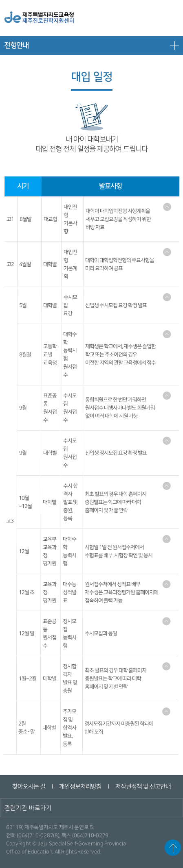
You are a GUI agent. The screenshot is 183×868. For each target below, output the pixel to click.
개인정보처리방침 (80, 786)
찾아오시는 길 (29, 786)
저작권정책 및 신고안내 (143, 786)
